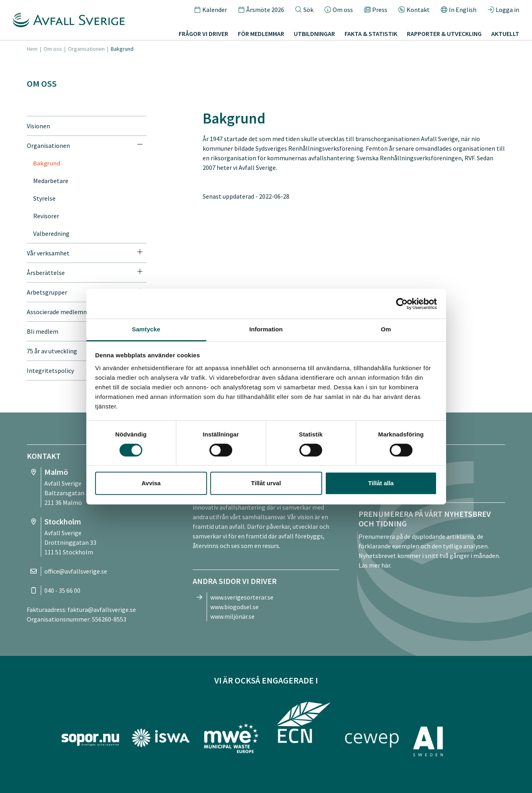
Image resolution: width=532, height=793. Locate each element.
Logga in (503, 10)
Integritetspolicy (50, 371)
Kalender (211, 10)
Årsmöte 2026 (261, 10)
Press (376, 10)
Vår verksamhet (48, 253)
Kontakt (414, 10)
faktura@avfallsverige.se (102, 610)
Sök (304, 10)
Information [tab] (266, 329)
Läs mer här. (375, 565)
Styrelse (44, 198)
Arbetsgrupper (47, 292)
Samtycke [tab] (146, 329)
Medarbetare (51, 181)
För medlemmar (261, 34)
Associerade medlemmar (61, 312)
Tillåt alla (381, 483)
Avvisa (151, 483)
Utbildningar (314, 34)
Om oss (339, 10)
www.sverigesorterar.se (242, 597)
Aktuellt (505, 34)
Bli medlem (43, 331)
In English (459, 10)
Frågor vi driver (203, 34)
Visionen (38, 126)
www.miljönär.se (232, 616)
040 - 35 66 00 (62, 590)
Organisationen (86, 49)
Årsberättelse (46, 273)
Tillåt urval (266, 483)
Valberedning (51, 233)
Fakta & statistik (371, 34)
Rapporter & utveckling (444, 34)
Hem (32, 49)
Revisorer (46, 216)
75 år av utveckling (52, 351)
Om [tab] (386, 329)
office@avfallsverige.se (76, 571)
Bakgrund (47, 163)
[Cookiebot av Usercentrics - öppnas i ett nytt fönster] (402, 304)
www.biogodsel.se (234, 607)
